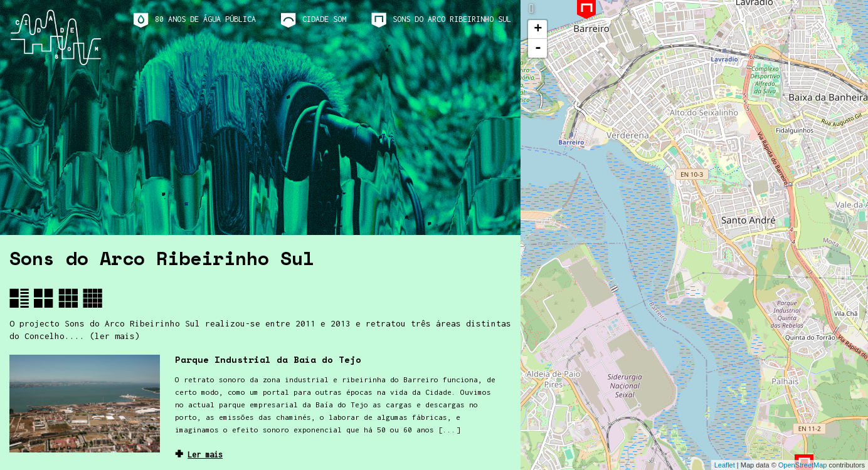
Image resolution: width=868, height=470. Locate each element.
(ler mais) (115, 336)
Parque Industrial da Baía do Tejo (268, 359)
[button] (19, 298)
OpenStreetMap (803, 465)
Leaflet (725, 465)
